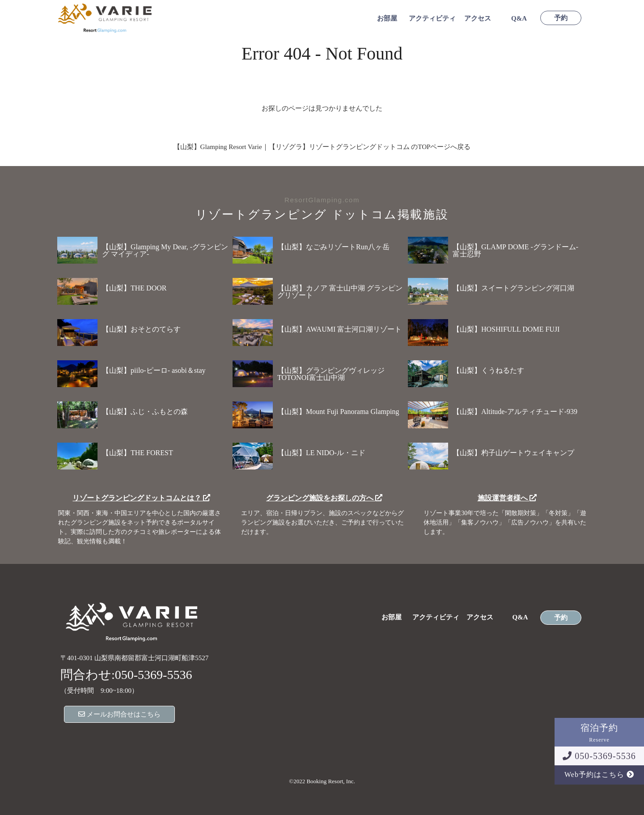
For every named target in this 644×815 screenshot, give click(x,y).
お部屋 (387, 19)
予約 (561, 18)
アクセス (478, 19)
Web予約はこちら (599, 774)
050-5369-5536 (599, 756)
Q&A (519, 19)
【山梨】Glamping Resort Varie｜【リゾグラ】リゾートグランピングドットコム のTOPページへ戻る (322, 147)
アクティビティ (432, 19)
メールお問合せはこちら (119, 714)
